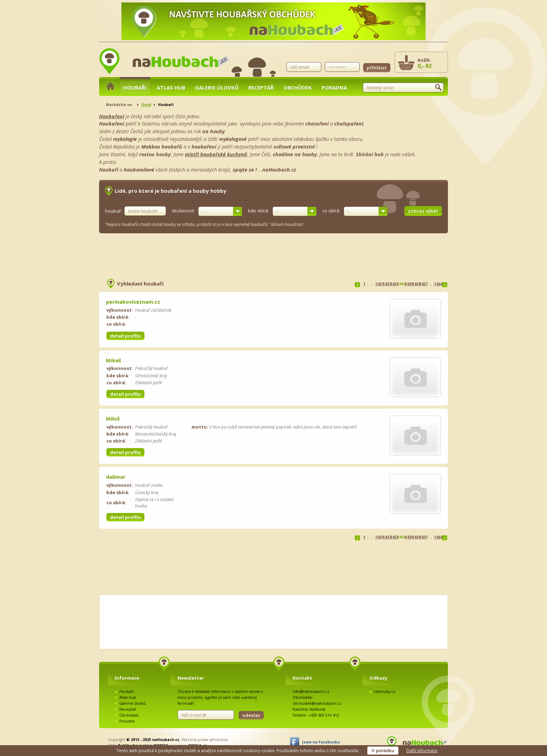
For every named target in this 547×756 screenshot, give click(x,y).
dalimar (116, 477)
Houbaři (135, 88)
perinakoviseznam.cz (133, 302)
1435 (409, 284)
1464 (438, 284)
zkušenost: (183, 211)
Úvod (146, 105)
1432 (387, 284)
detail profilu (125, 336)
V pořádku (383, 751)
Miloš (113, 418)
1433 (394, 284)
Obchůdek (298, 88)
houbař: (113, 211)
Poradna (334, 88)
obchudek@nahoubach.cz (317, 703)
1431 (380, 284)
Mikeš (114, 360)
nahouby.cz (385, 691)
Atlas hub (171, 88)
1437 (424, 284)
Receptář (261, 88)
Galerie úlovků (217, 88)
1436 (416, 284)
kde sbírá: (258, 211)
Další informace (422, 750)
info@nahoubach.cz (311, 691)
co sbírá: (331, 211)
